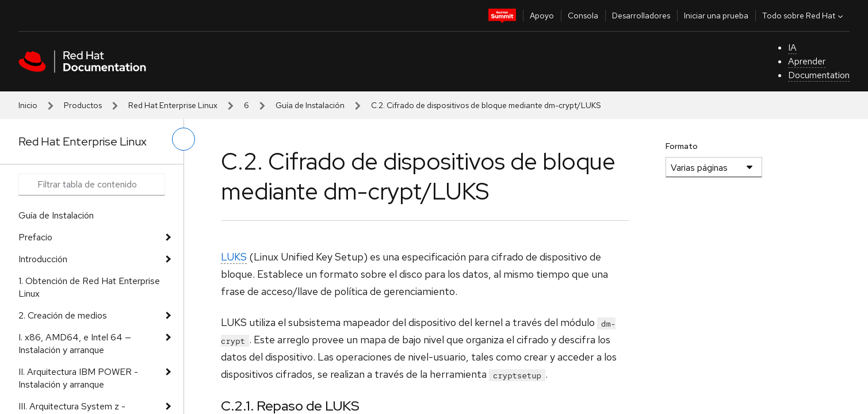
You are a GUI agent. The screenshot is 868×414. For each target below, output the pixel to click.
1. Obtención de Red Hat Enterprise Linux (89, 287)
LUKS (234, 257)
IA (792, 47)
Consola (583, 16)
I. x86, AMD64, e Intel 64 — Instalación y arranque (75, 344)
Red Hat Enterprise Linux (173, 105)
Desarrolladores (641, 16)
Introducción (43, 259)
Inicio (28, 105)
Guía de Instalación (310, 105)
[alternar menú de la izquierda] (183, 139)
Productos (83, 105)
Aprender (807, 61)
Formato (682, 146)
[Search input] (92, 185)
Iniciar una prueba (716, 16)
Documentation (819, 75)
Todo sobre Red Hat (804, 16)
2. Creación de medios (63, 315)
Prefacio (35, 237)
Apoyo (542, 16)
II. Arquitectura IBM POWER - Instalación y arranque (78, 378)
